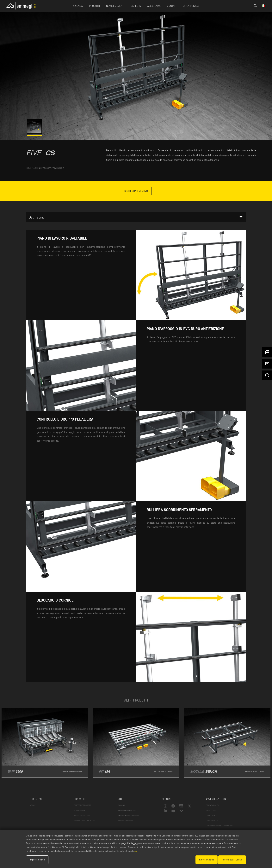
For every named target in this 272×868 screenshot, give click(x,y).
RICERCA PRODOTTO (82, 815)
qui (136, 851)
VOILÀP (33, 805)
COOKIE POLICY (212, 820)
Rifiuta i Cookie (207, 860)
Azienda (78, 6)
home (29, 168)
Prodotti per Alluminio (54, 168)
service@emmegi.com (127, 810)
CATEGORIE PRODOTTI (83, 805)
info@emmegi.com (125, 820)
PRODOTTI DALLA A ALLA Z (85, 820)
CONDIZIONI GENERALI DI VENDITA (219, 825)
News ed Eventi (115, 6)
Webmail (121, 805)
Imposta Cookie (37, 860)
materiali (37, 168)
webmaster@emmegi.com (128, 815)
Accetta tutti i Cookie (232, 860)
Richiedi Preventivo (136, 191)
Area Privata (191, 6)
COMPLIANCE (211, 815)
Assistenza (154, 6)
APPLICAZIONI (80, 810)
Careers (136, 6)
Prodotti (94, 6)
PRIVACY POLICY (213, 805)
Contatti (172, 6)
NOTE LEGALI (211, 810)
